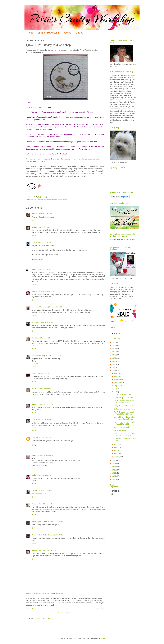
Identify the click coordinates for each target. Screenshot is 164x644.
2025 (114, 346)
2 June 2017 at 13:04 (53, 356)
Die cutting (41, 199)
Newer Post (31, 609)
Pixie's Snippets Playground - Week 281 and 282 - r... (124, 434)
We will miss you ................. (124, 430)
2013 (114, 470)
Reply (34, 220)
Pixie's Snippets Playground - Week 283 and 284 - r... (124, 413)
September (118, 382)
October (117, 379)
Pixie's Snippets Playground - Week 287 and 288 (124, 402)
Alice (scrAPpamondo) (40, 307)
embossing (49, 199)
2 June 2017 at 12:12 (42, 338)
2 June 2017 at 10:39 (57, 307)
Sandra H (35, 322)
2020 (114, 361)
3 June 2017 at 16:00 (45, 491)
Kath (33, 420)
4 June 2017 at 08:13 (55, 522)
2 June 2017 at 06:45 (43, 243)
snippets (64, 199)
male (59, 199)
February (118, 454)
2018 (114, 367)
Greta (34, 227)
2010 (114, 479)
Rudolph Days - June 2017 (123, 398)
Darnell (34, 504)
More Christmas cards (122, 427)
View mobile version (65, 613)
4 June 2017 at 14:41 (49, 550)
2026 (114, 342)
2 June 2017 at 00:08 (45, 214)
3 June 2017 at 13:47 (45, 475)
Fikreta (34, 491)
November (118, 376)
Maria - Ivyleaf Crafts (39, 522)
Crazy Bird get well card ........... (125, 395)
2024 (114, 349)
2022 (114, 355)
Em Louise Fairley (38, 356)
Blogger (103, 638)
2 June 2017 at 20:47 (43, 420)
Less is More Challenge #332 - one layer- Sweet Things (125, 418)
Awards (67, 33)
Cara (33, 373)
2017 (114, 371)
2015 (114, 464)
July (116, 389)
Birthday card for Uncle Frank (124, 409)
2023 (114, 352)
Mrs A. (34, 389)
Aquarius (35, 291)
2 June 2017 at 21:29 (46, 438)
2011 (114, 476)
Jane (33, 269)
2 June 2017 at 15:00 (43, 373)
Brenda (34, 404)
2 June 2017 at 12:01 (47, 322)
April (116, 447)
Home (30, 33)
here (75, 159)
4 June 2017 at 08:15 (55, 535)
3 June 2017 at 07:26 (46, 455)
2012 (114, 473)
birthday (35, 199)
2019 (114, 364)
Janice (34, 475)
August (117, 386)
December (118, 373)
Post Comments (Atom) (44, 618)
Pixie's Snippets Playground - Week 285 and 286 (124, 423)
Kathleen (35, 438)
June (116, 392)
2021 (114, 358)
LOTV (55, 199)
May (116, 444)
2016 (114, 461)
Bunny (34, 214)
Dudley (79, 33)
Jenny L (35, 455)
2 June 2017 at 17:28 (45, 389)
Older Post (101, 609)
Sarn (33, 243)
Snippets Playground (48, 33)
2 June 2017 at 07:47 (43, 269)
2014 (114, 467)
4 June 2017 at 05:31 (45, 504)
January (117, 457)
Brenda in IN (36, 550)
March (117, 450)
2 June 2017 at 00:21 (44, 227)
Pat (33, 338)
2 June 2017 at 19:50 (45, 404)
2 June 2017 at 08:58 (47, 291)
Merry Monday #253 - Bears (124, 406)
